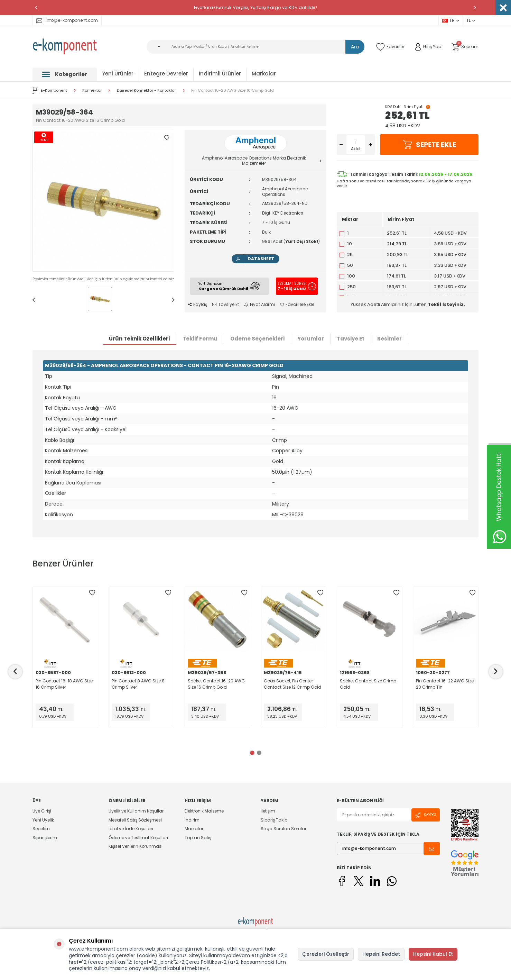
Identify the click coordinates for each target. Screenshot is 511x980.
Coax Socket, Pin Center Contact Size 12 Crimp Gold (292, 684)
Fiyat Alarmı (259, 305)
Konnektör (92, 90)
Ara (355, 47)
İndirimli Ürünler (220, 74)
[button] (36, 8)
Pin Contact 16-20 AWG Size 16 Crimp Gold (233, 90)
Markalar (264, 74)
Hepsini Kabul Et (433, 954)
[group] (103, 201)
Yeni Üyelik (43, 820)
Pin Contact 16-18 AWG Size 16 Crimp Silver (64, 684)
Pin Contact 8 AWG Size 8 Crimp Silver (138, 684)
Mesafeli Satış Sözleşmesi (135, 820)
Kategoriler (65, 74)
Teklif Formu (200, 339)
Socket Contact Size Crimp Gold (368, 684)
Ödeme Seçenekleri (257, 339)
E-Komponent (50, 90)
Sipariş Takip (274, 820)
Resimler (389, 339)
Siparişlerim (45, 838)
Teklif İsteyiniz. (446, 304)
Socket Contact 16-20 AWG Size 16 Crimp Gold (216, 684)
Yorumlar (311, 339)
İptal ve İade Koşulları (131, 829)
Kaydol (426, 815)
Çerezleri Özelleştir (326, 954)
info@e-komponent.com (67, 20)
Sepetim (41, 829)
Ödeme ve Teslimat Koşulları (138, 838)
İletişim (268, 811)
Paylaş (198, 305)
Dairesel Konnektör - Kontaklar (146, 90)
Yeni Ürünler (118, 74)
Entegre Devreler (166, 74)
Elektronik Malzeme (204, 811)
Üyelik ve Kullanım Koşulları (137, 811)
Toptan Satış (198, 838)
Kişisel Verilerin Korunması (136, 846)
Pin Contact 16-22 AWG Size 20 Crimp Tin (445, 684)
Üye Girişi (42, 811)
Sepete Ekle (429, 145)
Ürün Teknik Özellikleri (139, 339)
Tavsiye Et (226, 305)
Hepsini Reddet (381, 954)
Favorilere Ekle (297, 305)
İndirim (192, 820)
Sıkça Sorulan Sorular (284, 829)
